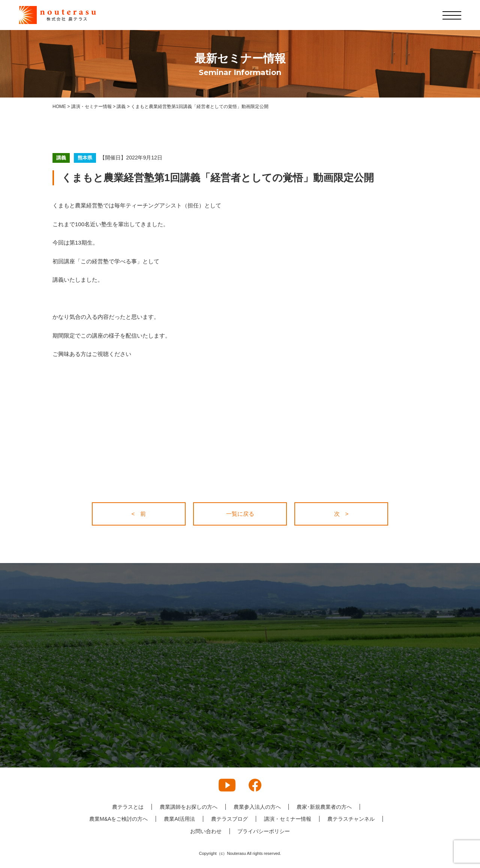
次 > (341, 514)
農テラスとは (128, 807)
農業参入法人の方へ (257, 807)
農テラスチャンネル (351, 819)
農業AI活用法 (179, 819)
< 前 (139, 514)
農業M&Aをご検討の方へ (118, 819)
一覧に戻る (240, 514)
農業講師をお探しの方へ (189, 807)
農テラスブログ (229, 819)
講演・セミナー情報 (288, 819)
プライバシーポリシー (264, 831)
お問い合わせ (206, 831)
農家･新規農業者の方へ (325, 807)
